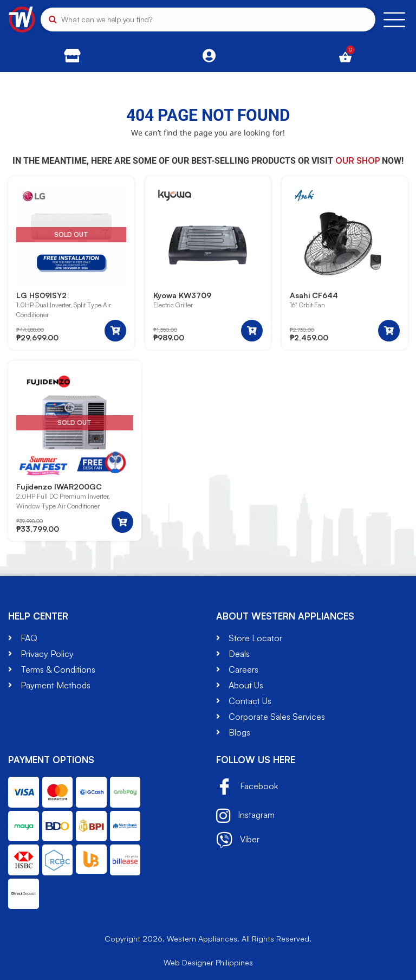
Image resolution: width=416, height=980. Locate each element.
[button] (252, 331)
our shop (357, 160)
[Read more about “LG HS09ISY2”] (115, 331)
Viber (238, 840)
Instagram (245, 816)
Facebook (247, 787)
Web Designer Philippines (208, 962)
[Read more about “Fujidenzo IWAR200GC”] (122, 522)
